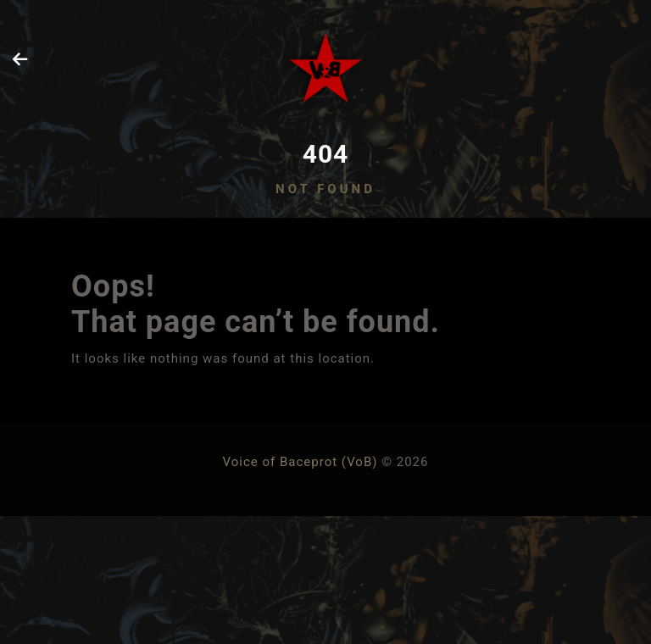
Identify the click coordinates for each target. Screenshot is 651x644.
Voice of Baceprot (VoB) (300, 462)
